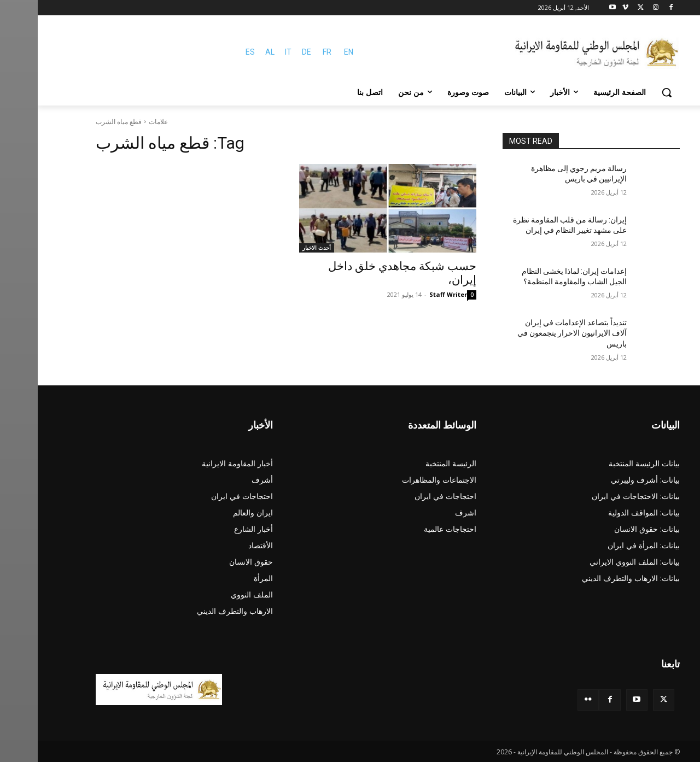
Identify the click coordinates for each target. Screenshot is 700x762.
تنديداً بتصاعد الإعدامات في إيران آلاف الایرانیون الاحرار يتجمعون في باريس (534, 333)
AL (232, 52)
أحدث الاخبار (279, 248)
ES (212, 52)
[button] (629, 92)
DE (269, 52)
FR (289, 52)
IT (250, 52)
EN (311, 52)
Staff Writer (410, 294)
